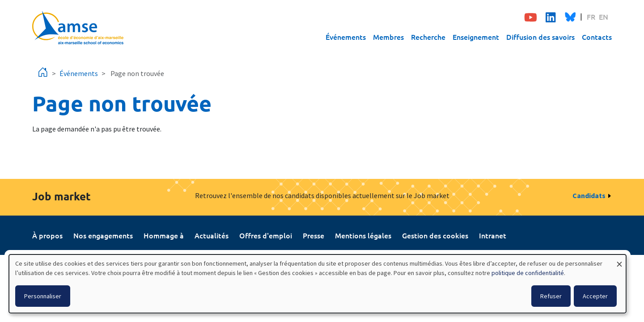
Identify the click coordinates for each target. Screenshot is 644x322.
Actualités (212, 235)
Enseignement (476, 37)
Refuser (551, 296)
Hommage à (164, 235)
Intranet (493, 235)
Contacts (597, 37)
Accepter (595, 296)
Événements (346, 37)
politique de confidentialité (528, 273)
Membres (388, 37)
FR (591, 17)
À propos (47, 235)
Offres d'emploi (266, 235)
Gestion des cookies (435, 235)
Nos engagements (103, 235)
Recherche (428, 37)
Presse (314, 235)
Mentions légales (363, 235)
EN (604, 17)
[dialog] (318, 284)
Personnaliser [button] (43, 296)
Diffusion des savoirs (540, 37)
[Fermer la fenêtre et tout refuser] (619, 260)
